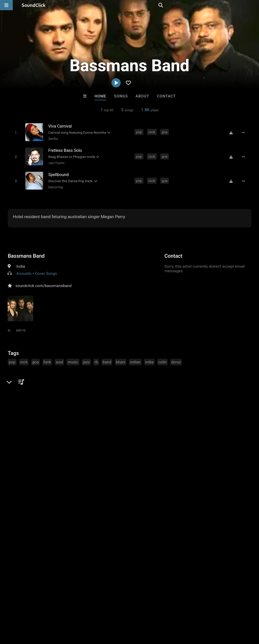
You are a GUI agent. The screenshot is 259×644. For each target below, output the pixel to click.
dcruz (176, 360)
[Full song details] (245, 132)
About (142, 96)
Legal (138, 614)
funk (47, 360)
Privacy (122, 614)
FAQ (21, 614)
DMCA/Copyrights (95, 614)
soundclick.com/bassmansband (43, 283)
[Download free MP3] (233, 132)
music (73, 360)
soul (59, 360)
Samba (52, 139)
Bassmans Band (26, 253)
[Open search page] (254, 5)
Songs (121, 96)
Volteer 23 (193, 535)
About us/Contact (45, 614)
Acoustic (24, 271)
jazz (86, 360)
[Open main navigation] (6, 5)
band (107, 360)
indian (135, 360)
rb (96, 360)
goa (165, 132)
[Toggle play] (15, 132)
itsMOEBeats (66, 535)
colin (162, 360)
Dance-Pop (55, 185)
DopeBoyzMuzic (109, 535)
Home (100, 96)
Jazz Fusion (55, 162)
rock (152, 132)
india (149, 360)
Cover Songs (46, 271)
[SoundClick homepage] (34, 5)
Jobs (70, 614)
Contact (166, 96)
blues (121, 360)
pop (139, 132)
